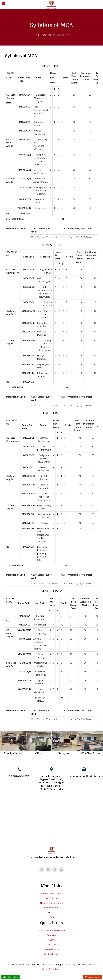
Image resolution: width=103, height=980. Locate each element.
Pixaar (92, 964)
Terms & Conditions (52, 969)
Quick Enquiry (94, 977)
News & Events (52, 949)
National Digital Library (51, 903)
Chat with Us (11, 977)
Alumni (51, 940)
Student (47, 35)
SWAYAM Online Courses (52, 894)
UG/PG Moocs (51, 898)
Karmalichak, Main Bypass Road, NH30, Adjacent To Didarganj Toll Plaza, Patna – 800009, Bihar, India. (51, 783)
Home (38, 35)
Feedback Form (52, 954)
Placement (51, 935)
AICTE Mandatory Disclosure (52, 930)
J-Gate (51, 917)
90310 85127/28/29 (19, 776)
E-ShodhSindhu (52, 908)
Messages (51, 944)
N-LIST (52, 912)
